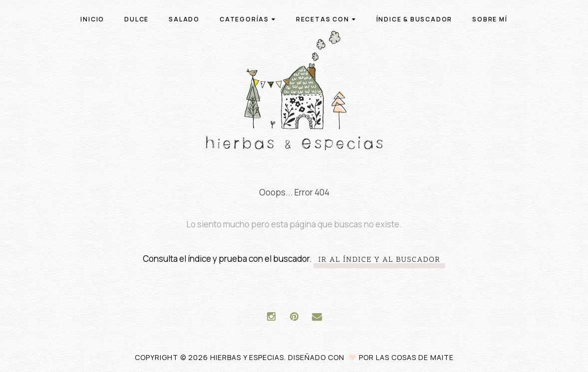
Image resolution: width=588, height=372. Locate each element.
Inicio (92, 19)
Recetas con (326, 19)
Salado (184, 19)
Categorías (248, 19)
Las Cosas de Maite (415, 357)
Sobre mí (490, 19)
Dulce (137, 19)
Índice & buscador (415, 19)
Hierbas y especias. (249, 357)
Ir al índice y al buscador (380, 260)
